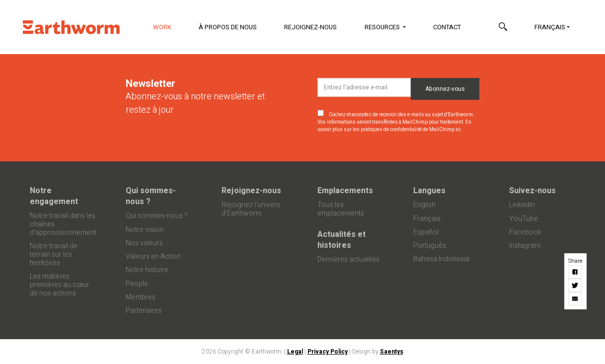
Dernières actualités (348, 259)
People (137, 284)
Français (550, 27)
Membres (141, 297)
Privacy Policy (328, 352)
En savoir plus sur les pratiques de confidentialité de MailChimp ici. (394, 126)
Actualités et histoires (341, 240)
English (424, 205)
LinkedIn (522, 205)
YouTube (524, 219)
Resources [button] (383, 27)
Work (168, 27)
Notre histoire (147, 270)
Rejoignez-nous (310, 27)
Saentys (392, 352)
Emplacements (345, 191)
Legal (295, 352)
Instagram (525, 246)
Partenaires (144, 311)
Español (426, 232)
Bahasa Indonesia (441, 259)
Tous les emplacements (341, 209)
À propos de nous (228, 27)
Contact (447, 27)
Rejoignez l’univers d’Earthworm (251, 209)
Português (430, 246)
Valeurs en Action (153, 256)
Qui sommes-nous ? (151, 196)
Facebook (525, 232)
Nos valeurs (144, 243)
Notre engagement (54, 196)
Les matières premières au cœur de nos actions (60, 285)
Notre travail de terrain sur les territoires (54, 255)
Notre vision (145, 230)
